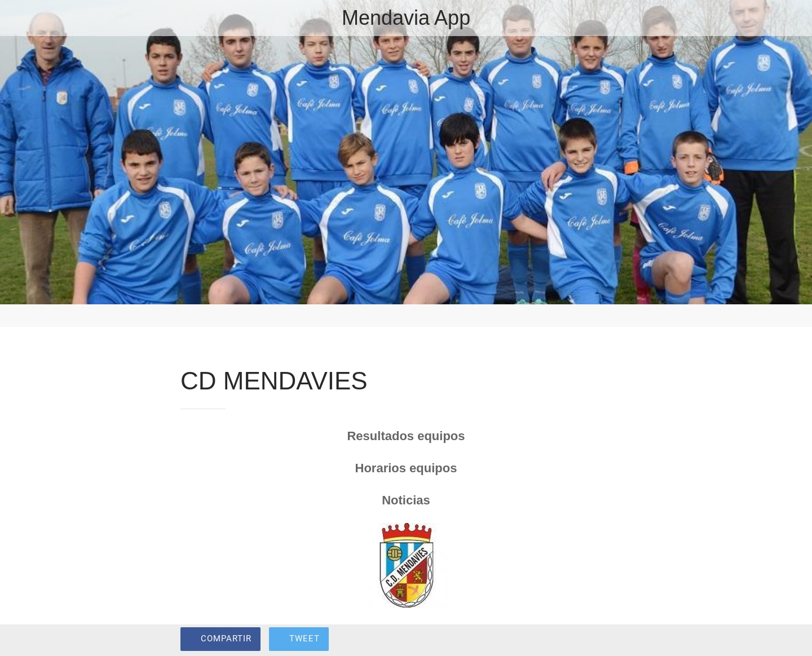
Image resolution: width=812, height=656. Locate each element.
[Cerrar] (23, 18)
